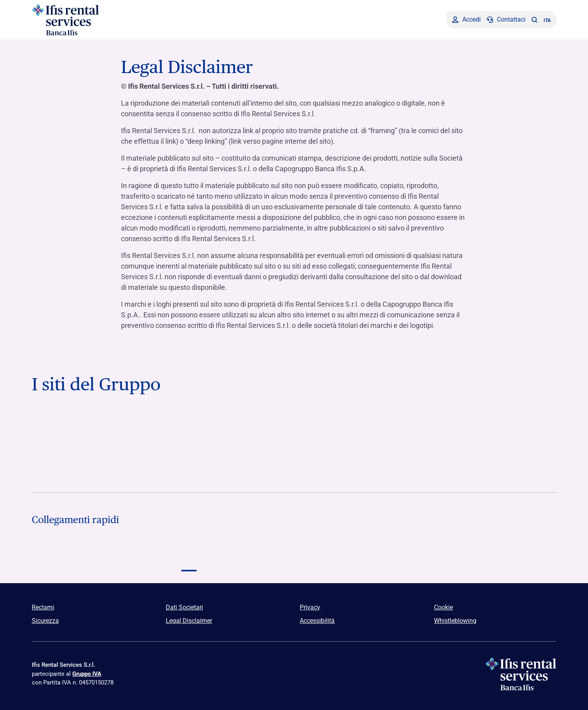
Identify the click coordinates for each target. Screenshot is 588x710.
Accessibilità (317, 621)
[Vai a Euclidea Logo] (294, 464)
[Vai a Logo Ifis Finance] (399, 428)
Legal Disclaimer (189, 621)
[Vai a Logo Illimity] (84, 464)
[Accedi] (466, 20)
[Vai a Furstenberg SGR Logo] (189, 464)
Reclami (43, 607)
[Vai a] (504, 428)
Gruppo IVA (87, 674)
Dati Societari (184, 607)
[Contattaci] (506, 20)
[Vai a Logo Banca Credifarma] (189, 428)
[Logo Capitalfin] (84, 555)
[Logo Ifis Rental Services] (94, 20)
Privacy (310, 607)
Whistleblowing (455, 621)
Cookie (443, 607)
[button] (535, 20)
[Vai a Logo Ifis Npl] (294, 428)
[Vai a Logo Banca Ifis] (84, 428)
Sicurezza (45, 621)
